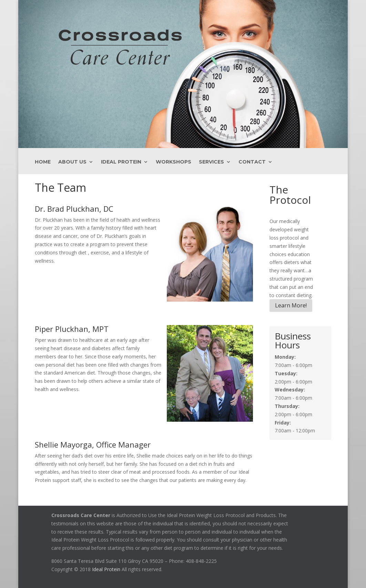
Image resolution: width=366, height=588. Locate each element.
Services (211, 162)
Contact (252, 162)
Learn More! (291, 305)
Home (43, 162)
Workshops (174, 162)
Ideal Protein (121, 162)
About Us (72, 162)
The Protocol (290, 195)
